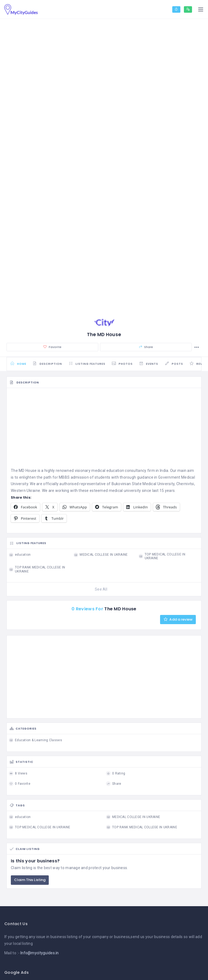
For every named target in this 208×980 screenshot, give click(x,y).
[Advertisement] (104, 431)
